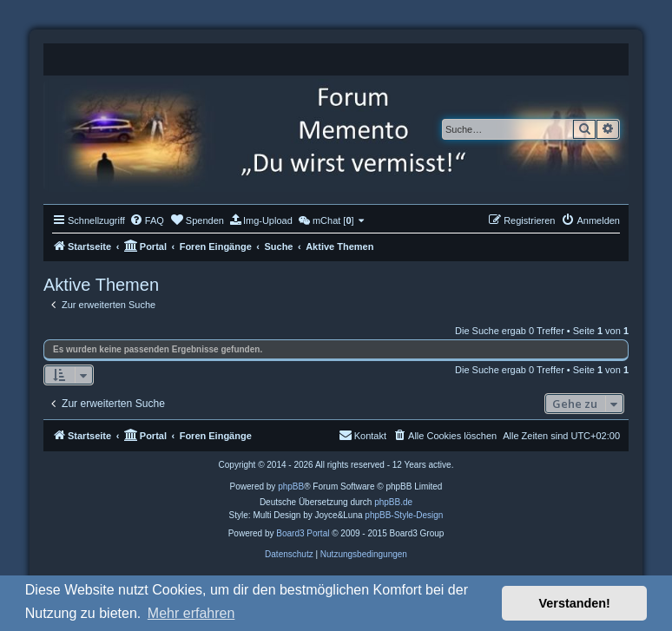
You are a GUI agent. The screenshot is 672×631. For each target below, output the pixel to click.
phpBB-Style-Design (404, 515)
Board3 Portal (303, 533)
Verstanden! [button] (575, 603)
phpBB (291, 486)
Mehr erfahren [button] (191, 613)
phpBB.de (393, 502)
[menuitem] (147, 220)
